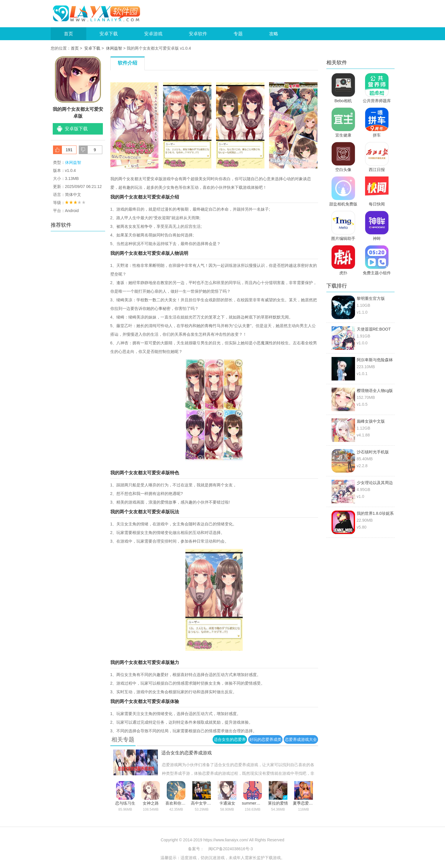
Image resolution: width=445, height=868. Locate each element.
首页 (68, 34)
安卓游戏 (153, 34)
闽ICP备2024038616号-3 (231, 849)
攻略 (274, 34)
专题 (238, 34)
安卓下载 (109, 34)
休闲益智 (114, 48)
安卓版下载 (76, 129)
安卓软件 (198, 34)
